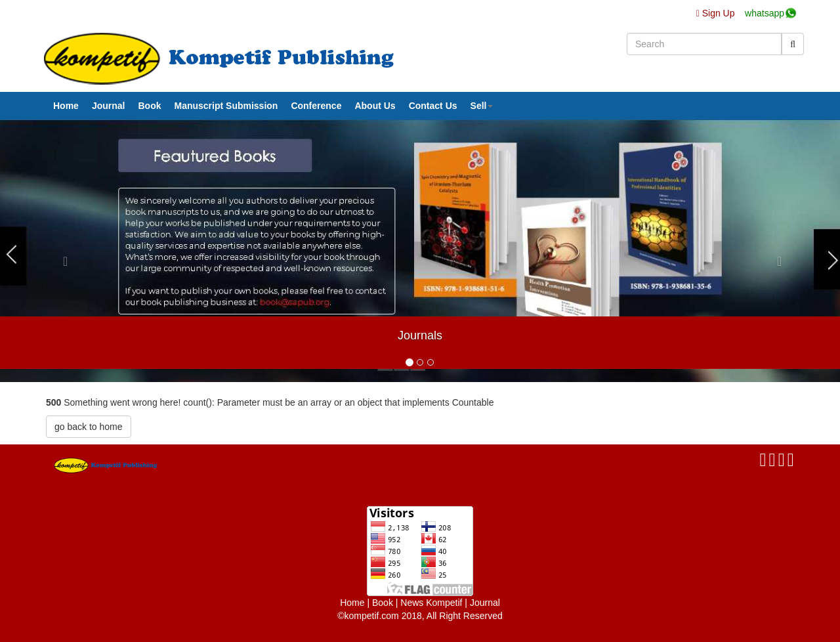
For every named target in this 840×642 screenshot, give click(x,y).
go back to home (89, 427)
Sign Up (717, 13)
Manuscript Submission (226, 106)
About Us (375, 106)
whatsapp (765, 13)
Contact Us (433, 106)
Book (149, 106)
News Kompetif (431, 603)
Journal (109, 106)
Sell (482, 106)
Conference (316, 106)
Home (66, 106)
